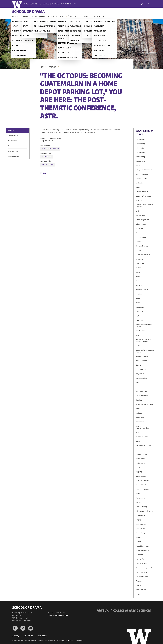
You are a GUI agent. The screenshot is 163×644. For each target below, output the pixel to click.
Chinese (138, 233)
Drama (138, 303)
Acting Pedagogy (142, 174)
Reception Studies (142, 489)
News (86, 16)
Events (62, 16)
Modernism (140, 422)
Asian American (141, 224)
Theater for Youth (142, 559)
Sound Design (141, 533)
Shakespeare (140, 515)
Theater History (141, 563)
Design (138, 276)
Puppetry (139, 472)
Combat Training (142, 246)
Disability (139, 298)
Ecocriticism (140, 311)
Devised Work (140, 281)
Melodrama (140, 417)
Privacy (62, 641)
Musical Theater (142, 437)
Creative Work (13, 135)
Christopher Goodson (50, 149)
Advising (16, 636)
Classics (138, 242)
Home (43, 67)
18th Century (140, 148)
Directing (139, 294)
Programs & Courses (44, 16)
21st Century (140, 161)
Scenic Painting (141, 507)
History (138, 365)
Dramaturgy (140, 307)
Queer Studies (141, 476)
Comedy (139, 250)
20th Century (140, 157)
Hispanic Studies (142, 356)
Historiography (141, 361)
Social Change (141, 524)
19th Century (140, 152)
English (138, 316)
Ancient (138, 211)
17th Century (140, 144)
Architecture (140, 215)
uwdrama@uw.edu (60, 615)
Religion (139, 494)
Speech (138, 542)
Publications (12, 141)
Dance (138, 272)
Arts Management (142, 220)
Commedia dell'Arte (143, 255)
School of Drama (28, 11)
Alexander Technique (143, 196)
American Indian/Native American (144, 206)
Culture (138, 268)
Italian (138, 382)
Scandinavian (140, 498)
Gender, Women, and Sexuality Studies (143, 340)
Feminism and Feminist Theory (144, 325)
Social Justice (140, 529)
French (138, 335)
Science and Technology (144, 511)
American (139, 200)
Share (44, 173)
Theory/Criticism (142, 577)
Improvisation (141, 369)
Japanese (139, 387)
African (138, 187)
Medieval (139, 413)
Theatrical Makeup (143, 572)
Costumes (139, 259)
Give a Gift (28, 636)
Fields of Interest (14, 156)
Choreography (141, 237)
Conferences (12, 146)
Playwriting (140, 450)
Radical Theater (141, 485)
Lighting (139, 400)
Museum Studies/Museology (143, 427)
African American (142, 192)
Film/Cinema (140, 331)
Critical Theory (141, 263)
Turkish (138, 585)
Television (139, 555)
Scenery (138, 502)
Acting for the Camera (144, 170)
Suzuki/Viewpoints (142, 550)
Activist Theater (142, 179)
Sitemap (79, 641)
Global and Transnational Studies (145, 351)
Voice (138, 594)
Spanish (139, 537)
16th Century (140, 139)
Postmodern (140, 463)
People (27, 16)
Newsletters (42, 636)
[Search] (149, 4)
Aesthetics (139, 183)
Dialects (139, 285)
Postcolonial (140, 459)
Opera (138, 441)
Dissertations (13, 151)
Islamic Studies (141, 378)
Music (138, 432)
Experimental (141, 320)
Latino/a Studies (142, 396)
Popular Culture (141, 454)
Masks (138, 409)
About (15, 16)
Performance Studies (143, 446)
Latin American (141, 391)
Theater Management (144, 568)
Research (75, 16)
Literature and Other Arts (145, 404)
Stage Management (143, 546)
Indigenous (140, 374)
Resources (99, 16)
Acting (138, 165)
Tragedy (139, 581)
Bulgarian (139, 228)
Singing (138, 520)
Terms (70, 641)
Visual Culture (141, 590)
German (139, 346)
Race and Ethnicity (142, 480)
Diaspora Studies (142, 290)
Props (138, 467)
